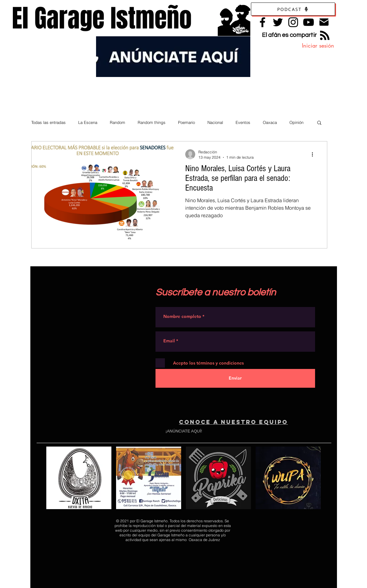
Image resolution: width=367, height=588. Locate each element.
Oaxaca (270, 122)
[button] (319, 123)
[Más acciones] (315, 154)
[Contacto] (324, 22)
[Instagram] (293, 22)
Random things (152, 122)
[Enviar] (235, 378)
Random (117, 122)
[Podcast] (293, 9)
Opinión (296, 122)
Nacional (215, 122)
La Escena (88, 122)
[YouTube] (308, 22)
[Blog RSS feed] (325, 36)
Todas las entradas (48, 122)
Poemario (186, 122)
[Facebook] (263, 22)
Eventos (243, 122)
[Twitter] (278, 22)
